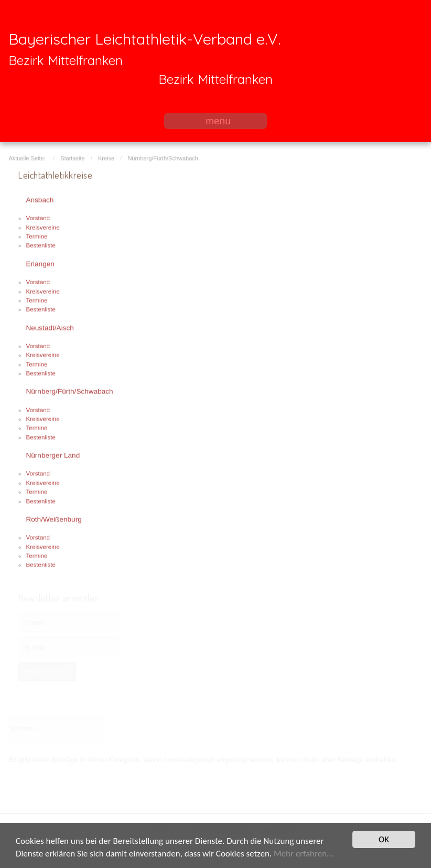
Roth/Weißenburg (53, 518)
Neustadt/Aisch (50, 326)
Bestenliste (40, 244)
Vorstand (38, 217)
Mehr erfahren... (304, 854)
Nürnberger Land (53, 454)
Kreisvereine (42, 227)
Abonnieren (47, 671)
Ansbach (40, 199)
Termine (36, 235)
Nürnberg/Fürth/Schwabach (69, 390)
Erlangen (40, 263)
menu (218, 121)
